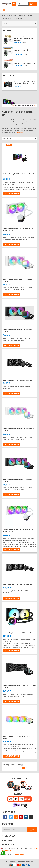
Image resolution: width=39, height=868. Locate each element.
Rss (16, 817)
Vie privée (17, 855)
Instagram (26, 817)
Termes (22, 855)
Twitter (11, 817)
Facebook (5, 817)
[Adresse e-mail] (14, 830)
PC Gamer (11, 126)
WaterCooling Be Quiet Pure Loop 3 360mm (17, 584)
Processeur (20, 132)
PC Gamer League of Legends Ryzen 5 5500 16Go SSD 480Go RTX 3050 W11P (24, 38)
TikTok (31, 817)
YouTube (21, 817)
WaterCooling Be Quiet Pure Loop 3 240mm (17, 380)
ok (32, 830)
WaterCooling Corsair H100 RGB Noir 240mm (18, 633)
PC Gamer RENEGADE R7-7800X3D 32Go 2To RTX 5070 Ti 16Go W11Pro (25, 50)
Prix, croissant (7, 138)
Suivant (32, 768)
